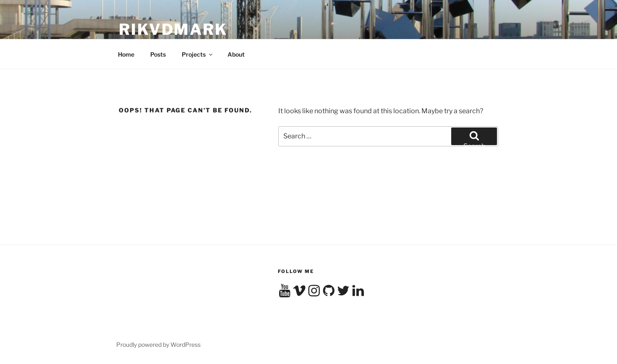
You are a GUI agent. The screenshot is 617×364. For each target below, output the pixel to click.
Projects (198, 54)
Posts (158, 54)
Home (126, 54)
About (236, 54)
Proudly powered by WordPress (158, 344)
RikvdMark (173, 29)
